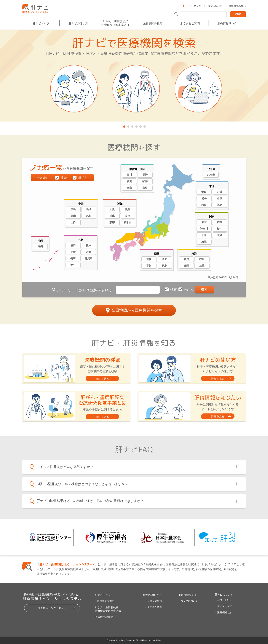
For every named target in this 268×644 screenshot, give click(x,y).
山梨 (145, 188)
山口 (73, 222)
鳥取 (89, 209)
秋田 (204, 205)
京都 (112, 222)
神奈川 (204, 229)
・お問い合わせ (223, 600)
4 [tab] (136, 126)
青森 (204, 192)
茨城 (220, 235)
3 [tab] (132, 126)
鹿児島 (89, 258)
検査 (174, 290)
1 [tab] (124, 126)
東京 (204, 222)
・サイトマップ (223, 606)
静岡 (186, 266)
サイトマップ (194, 6)
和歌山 (128, 222)
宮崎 (89, 252)
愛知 (186, 259)
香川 (149, 266)
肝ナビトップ (41, 24)
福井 (145, 181)
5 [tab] (140, 126)
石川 (129, 175)
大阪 (112, 209)
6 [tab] (144, 126)
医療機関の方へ (237, 6)
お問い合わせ (215, 6)
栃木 (220, 229)
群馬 (220, 222)
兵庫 (112, 216)
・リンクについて (188, 601)
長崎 (73, 258)
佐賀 (73, 252)
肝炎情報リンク (227, 24)
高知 (165, 259)
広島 (73, 209)
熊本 (89, 245)
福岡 (73, 245)
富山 (129, 188)
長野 (145, 175)
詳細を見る (102, 379)
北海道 (211, 175)
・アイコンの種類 (152, 601)
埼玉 (204, 242)
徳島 (165, 266)
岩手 (204, 198)
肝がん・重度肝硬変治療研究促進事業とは (115, 23)
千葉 (204, 235)
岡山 (73, 216)
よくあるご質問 (190, 24)
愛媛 (149, 259)
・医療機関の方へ (224, 612)
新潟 (129, 181)
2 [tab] (128, 126)
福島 (220, 205)
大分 (73, 265)
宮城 (220, 192)
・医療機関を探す (105, 601)
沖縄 (40, 246)
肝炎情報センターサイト (52, 608)
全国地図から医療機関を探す (137, 310)
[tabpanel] (134, 76)
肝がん (189, 290)
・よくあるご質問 (152, 607)
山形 (220, 198)
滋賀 (128, 209)
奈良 (128, 216)
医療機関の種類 (153, 24)
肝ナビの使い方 (78, 24)
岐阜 (202, 259)
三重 (202, 266)
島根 (89, 216)
